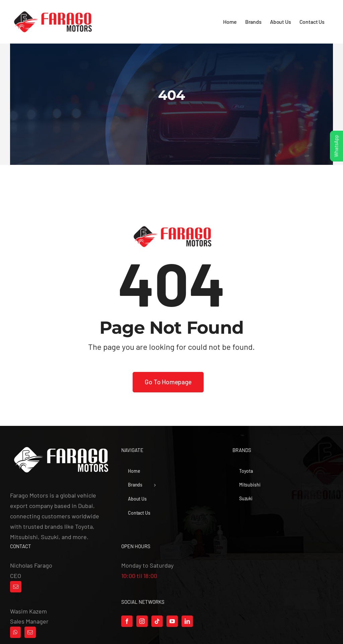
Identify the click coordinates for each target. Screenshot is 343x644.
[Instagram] (142, 621)
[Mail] (16, 587)
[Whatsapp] (15, 632)
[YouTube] (172, 621)
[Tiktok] (157, 621)
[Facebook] (127, 621)
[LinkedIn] (187, 621)
